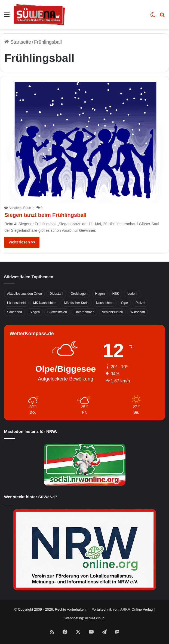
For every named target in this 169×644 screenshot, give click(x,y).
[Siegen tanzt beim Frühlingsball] (84, 142)
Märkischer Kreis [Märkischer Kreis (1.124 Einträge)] (76, 303)
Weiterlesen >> (22, 242)
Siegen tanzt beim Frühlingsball (45, 215)
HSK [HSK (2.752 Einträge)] (116, 294)
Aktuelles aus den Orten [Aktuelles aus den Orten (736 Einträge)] (24, 294)
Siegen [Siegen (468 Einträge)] (35, 312)
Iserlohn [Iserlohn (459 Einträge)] (133, 294)
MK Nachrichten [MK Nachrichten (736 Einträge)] (45, 303)
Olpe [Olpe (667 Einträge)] (125, 303)
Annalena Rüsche (21, 208)
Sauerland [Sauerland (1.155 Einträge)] (15, 312)
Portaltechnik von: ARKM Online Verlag (122, 609)
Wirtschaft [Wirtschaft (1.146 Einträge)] (138, 312)
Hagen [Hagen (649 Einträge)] (100, 294)
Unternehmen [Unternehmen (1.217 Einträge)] (84, 312)
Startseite (18, 42)
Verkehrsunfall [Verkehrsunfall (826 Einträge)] (112, 312)
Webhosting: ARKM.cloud (84, 618)
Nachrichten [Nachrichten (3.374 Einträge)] (105, 303)
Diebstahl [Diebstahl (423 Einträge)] (56, 294)
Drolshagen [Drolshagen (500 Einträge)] (79, 294)
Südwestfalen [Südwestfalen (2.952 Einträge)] (57, 312)
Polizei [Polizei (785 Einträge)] (140, 303)
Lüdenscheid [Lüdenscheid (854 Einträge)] (16, 303)
